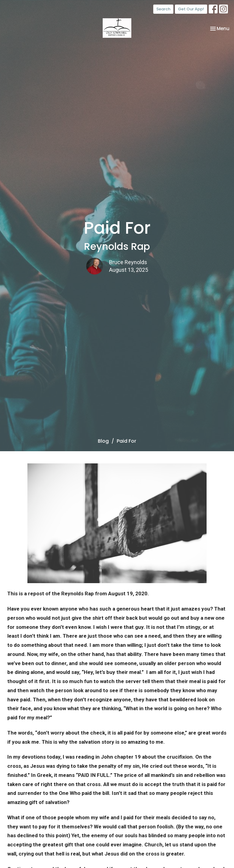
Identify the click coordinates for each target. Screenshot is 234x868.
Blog (103, 441)
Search (163, 9)
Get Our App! (191, 9)
